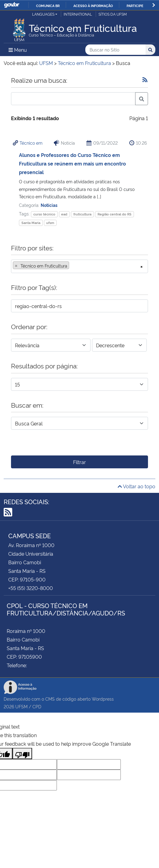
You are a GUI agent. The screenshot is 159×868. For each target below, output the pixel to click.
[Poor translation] (22, 754)
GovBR (12, 5)
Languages (43, 14)
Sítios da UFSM (113, 14)
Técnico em (31, 143)
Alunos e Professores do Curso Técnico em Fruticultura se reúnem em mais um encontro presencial (72, 163)
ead (64, 214)
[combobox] (79, 266)
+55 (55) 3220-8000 (31, 588)
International (78, 14)
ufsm (50, 223)
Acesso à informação (93, 6)
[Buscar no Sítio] (115, 50)
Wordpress (103, 699)
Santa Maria (31, 223)
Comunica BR (48, 6)
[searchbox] (72, 266)
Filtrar (79, 462)
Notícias (49, 205)
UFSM (21, 706)
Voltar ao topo (137, 486)
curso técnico (44, 214)
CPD (37, 706)
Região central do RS (115, 214)
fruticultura (82, 214)
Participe (135, 6)
